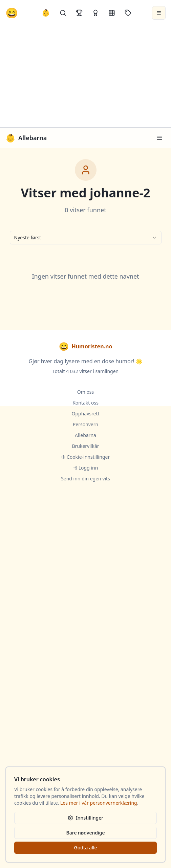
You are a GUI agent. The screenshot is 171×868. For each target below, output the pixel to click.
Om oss (86, 392)
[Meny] (159, 138)
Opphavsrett (86, 414)
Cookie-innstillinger (85, 457)
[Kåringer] (95, 13)
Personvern (85, 424)
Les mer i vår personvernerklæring (99, 803)
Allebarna (85, 435)
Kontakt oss (85, 403)
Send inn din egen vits (85, 479)
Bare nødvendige (86, 833)
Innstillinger (85, 818)
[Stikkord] (128, 13)
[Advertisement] (85, 77)
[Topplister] (79, 13)
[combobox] (86, 238)
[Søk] (63, 13)
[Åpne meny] (159, 13)
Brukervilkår (85, 446)
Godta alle (85, 848)
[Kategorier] (112, 13)
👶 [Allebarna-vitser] (46, 13)
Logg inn (86, 468)
